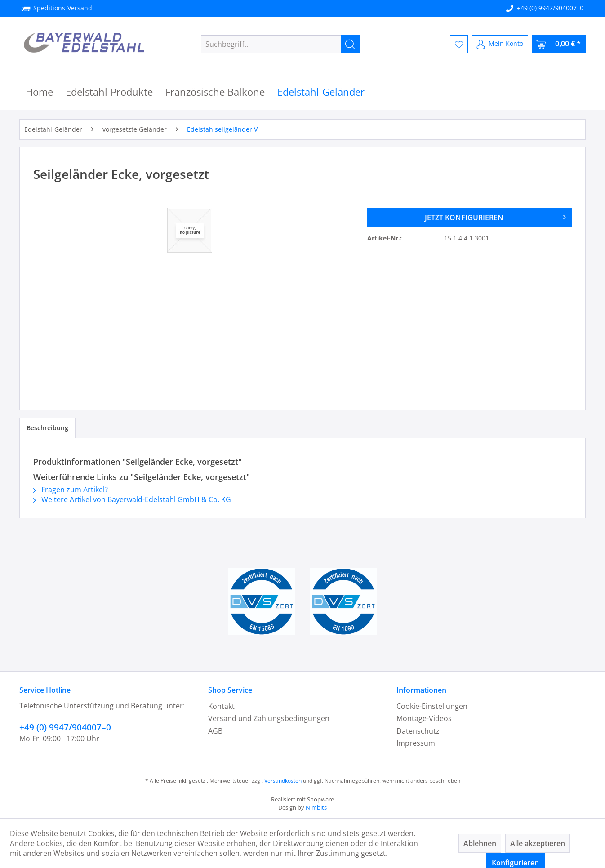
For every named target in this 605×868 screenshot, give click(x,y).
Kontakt (221, 706)
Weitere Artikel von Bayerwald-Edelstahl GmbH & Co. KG (132, 499)
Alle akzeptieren (538, 843)
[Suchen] (350, 44)
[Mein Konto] (500, 44)
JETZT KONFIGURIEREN (495, 216)
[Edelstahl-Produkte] (109, 92)
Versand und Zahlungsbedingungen (269, 718)
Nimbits (316, 807)
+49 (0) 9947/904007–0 (550, 8)
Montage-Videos (424, 718)
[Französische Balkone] (215, 92)
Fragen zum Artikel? (71, 490)
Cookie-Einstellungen (432, 706)
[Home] (39, 92)
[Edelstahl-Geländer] (321, 92)
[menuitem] (280, 44)
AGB (215, 731)
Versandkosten (283, 781)
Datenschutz (418, 731)
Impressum (416, 743)
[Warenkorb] (559, 44)
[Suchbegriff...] (280, 44)
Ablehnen (480, 843)
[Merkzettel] (459, 44)
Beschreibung (47, 428)
